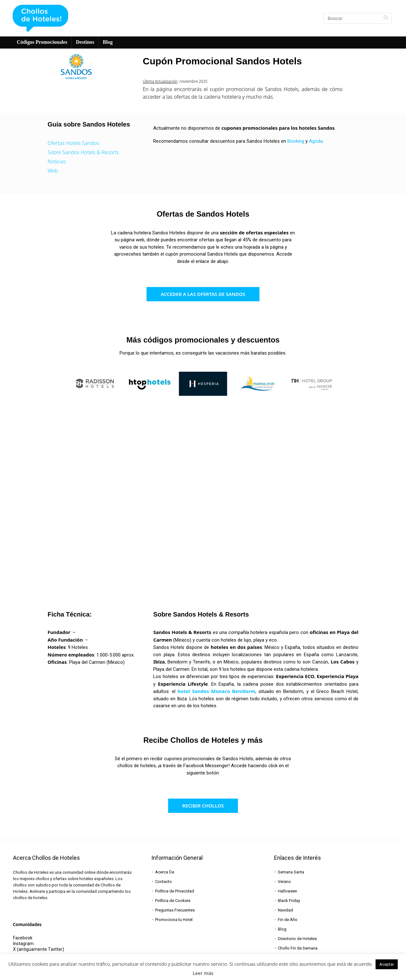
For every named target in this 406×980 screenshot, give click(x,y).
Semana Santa (291, 872)
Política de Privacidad (175, 891)
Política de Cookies (173, 901)
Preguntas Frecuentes (175, 910)
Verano (284, 882)
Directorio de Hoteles (297, 939)
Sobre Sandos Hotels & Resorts (83, 152)
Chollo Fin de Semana (298, 948)
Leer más (203, 973)
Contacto (164, 882)
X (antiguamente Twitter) (39, 949)
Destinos (85, 42)
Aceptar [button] (387, 964)
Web (53, 171)
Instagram (23, 944)
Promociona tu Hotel (174, 920)
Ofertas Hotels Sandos (73, 143)
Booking (296, 141)
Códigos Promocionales (42, 42)
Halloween (288, 891)
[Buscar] (386, 18)
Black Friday (289, 901)
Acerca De (165, 872)
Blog (108, 42)
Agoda (316, 141)
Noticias (57, 161)
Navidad (285, 910)
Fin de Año (288, 920)
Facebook (23, 938)
